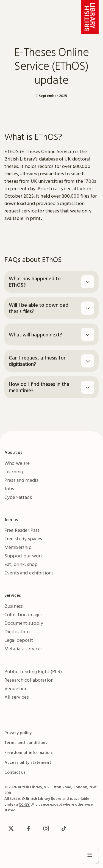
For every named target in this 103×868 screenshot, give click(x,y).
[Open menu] (90, 855)
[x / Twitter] (11, 828)
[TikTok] (64, 828)
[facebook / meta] (29, 828)
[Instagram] (46, 828)
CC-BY (24, 804)
